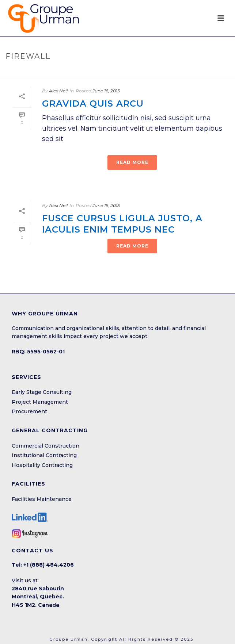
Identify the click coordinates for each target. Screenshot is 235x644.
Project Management (40, 402)
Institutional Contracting (44, 455)
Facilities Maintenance (42, 499)
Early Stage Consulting (42, 392)
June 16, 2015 (106, 91)
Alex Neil (58, 91)
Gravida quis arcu (93, 103)
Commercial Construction (46, 446)
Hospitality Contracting (42, 465)
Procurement (29, 411)
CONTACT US (33, 551)
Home (103, 72)
